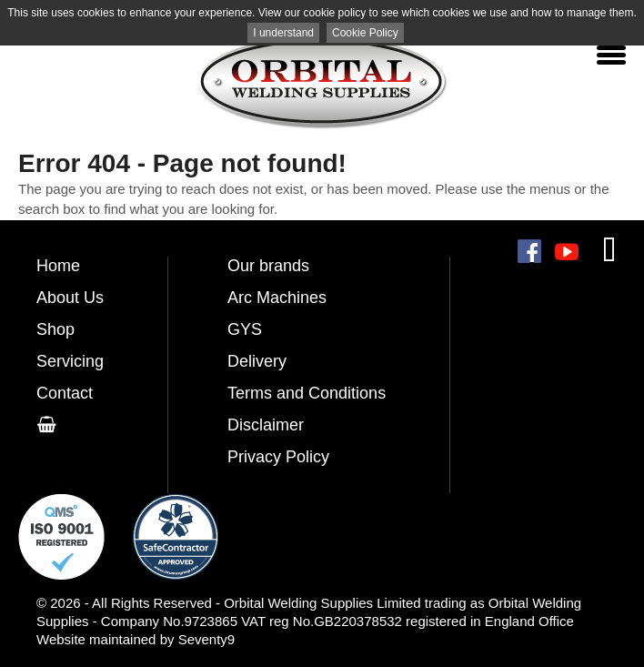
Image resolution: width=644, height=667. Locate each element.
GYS (245, 329)
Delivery (257, 361)
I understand (283, 33)
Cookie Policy (365, 33)
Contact (65, 393)
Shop (55, 329)
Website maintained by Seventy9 (136, 639)
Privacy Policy (278, 457)
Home (58, 266)
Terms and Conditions (307, 393)
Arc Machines (277, 298)
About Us (70, 298)
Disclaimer (266, 425)
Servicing (70, 361)
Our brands (268, 266)
